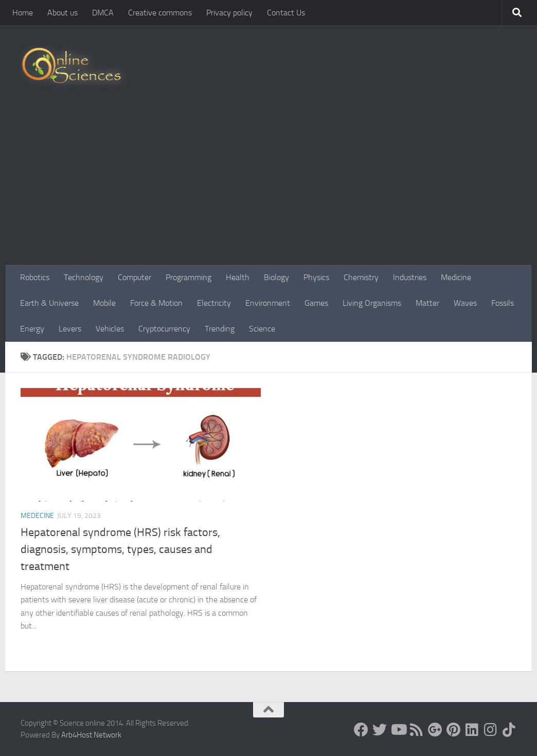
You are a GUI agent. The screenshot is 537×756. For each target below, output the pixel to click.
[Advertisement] (268, 188)
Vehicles (110, 329)
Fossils (503, 303)
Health (238, 277)
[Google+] (435, 730)
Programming (189, 277)
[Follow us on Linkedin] (472, 730)
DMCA (103, 13)
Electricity (214, 303)
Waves (465, 303)
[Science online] (361, 730)
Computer (135, 277)
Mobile (104, 303)
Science (262, 329)
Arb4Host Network (91, 735)
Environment (268, 303)
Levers (70, 329)
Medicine (456, 277)
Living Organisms (372, 303)
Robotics (35, 277)
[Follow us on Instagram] (491, 730)
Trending (220, 329)
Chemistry (361, 277)
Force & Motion (156, 303)
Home (23, 13)
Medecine (37, 516)
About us (62, 13)
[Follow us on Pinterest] (454, 730)
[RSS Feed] (417, 730)
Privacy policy (229, 13)
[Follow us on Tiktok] (509, 730)
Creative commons (160, 13)
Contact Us (286, 13)
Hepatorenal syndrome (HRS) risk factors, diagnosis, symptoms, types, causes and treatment (120, 549)
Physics (316, 277)
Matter (427, 303)
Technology (84, 277)
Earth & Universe (49, 303)
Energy (32, 329)
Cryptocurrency (164, 329)
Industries (410, 277)
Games (316, 303)
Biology (276, 277)
